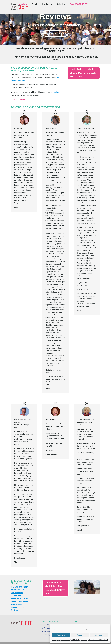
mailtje (57, 92)
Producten (47, 4)
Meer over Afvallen (55, 33)
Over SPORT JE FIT (79, 4)
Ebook (35, 4)
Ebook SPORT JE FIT (20, 598)
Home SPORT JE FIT (19, 587)
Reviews (15, 610)
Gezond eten (16, 596)
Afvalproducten (17, 607)
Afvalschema (16, 604)
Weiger (80, 635)
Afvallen (23, 4)
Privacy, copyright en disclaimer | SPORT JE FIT (66, 640)
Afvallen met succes (19, 590)
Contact (15, 9)
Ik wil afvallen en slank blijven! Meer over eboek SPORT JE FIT (84, 73)
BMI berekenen (17, 593)
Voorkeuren (99, 635)
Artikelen (61, 4)
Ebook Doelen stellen (20, 601)
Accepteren (61, 635)
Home (14, 4)
